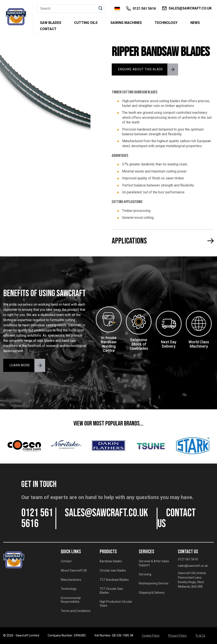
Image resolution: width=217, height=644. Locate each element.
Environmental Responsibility (71, 600)
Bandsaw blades (111, 561)
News (195, 23)
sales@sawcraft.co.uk (106, 513)
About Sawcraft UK (74, 570)
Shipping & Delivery (152, 593)
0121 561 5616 (37, 518)
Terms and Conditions (76, 611)
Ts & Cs (200, 636)
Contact (48, 29)
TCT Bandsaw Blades (114, 580)
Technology (166, 23)
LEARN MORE (20, 365)
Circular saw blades (113, 570)
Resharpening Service (154, 583)
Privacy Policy (177, 636)
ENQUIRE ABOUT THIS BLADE (141, 69)
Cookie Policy (151, 636)
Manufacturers (71, 580)
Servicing (145, 574)
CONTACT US (177, 518)
